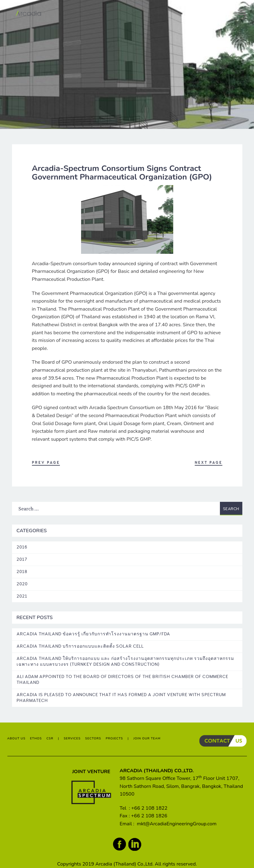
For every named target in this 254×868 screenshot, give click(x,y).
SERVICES (72, 738)
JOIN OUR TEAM (147, 738)
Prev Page (46, 463)
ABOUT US (16, 738)
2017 (22, 559)
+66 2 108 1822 (149, 808)
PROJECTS (114, 738)
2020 (22, 584)
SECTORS (93, 738)
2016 (22, 547)
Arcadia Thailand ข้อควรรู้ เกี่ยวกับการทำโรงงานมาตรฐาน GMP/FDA (93, 634)
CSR (50, 738)
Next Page (209, 463)
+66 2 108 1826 (149, 816)
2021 (22, 596)
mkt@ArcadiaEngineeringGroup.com (176, 824)
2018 (22, 572)
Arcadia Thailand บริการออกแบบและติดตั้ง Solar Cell (80, 646)
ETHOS (36, 738)
